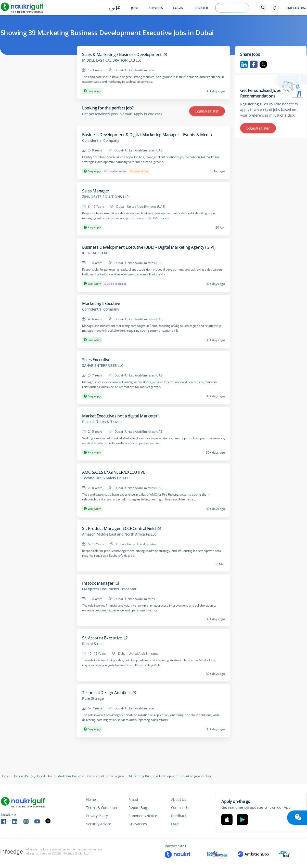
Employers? (296, 8)
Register (201, 8)
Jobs (135, 8)
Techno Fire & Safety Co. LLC (105, 478)
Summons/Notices (144, 816)
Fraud (133, 799)
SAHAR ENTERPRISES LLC (103, 366)
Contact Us (180, 808)
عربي (115, 8)
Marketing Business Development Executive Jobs (91, 776)
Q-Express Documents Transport (109, 589)
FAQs (175, 824)
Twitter (263, 64)
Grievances (138, 824)
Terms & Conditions (102, 808)
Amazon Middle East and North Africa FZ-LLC (119, 534)
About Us (179, 799)
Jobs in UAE (22, 776)
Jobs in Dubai (43, 776)
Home (5, 776)
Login (178, 8)
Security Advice (99, 824)
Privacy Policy (97, 816)
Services (156, 8)
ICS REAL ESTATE (96, 253)
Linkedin (244, 64)
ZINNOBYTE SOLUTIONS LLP (105, 197)
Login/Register (207, 111)
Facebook (254, 64)
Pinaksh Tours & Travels (102, 422)
